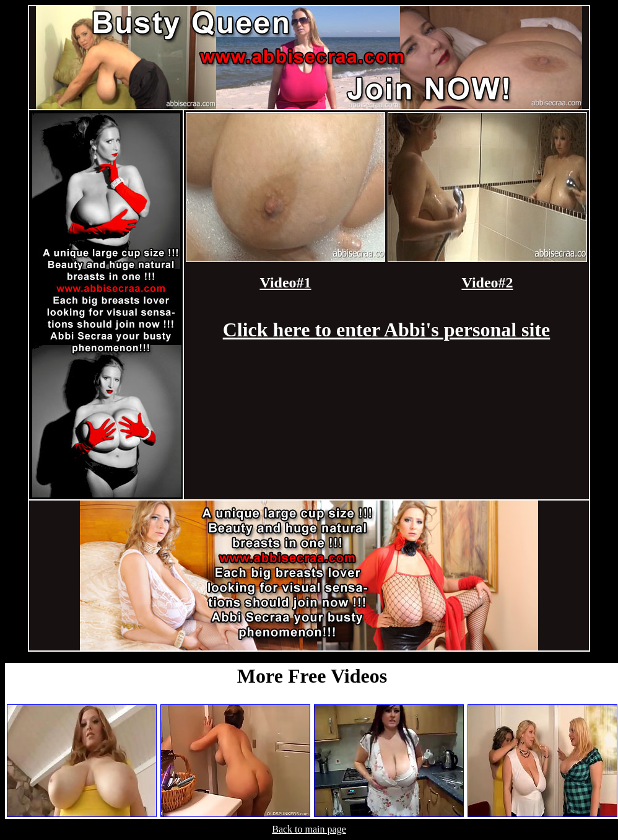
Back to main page (309, 829)
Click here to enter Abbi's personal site (387, 330)
